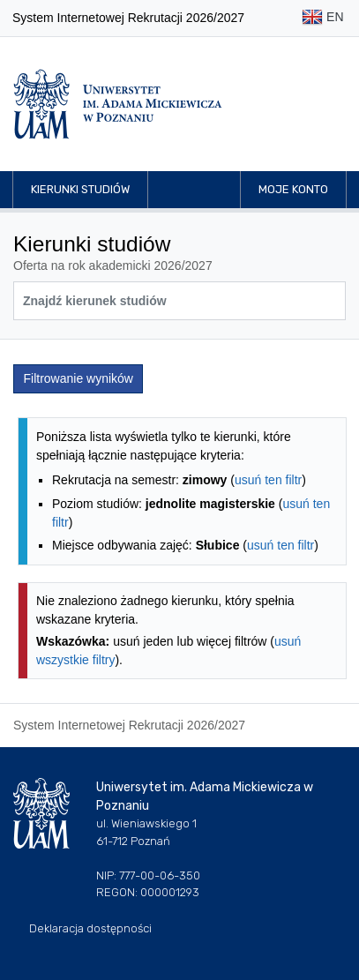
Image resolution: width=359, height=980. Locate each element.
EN (322, 18)
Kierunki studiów (80, 189)
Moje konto (293, 189)
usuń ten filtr (268, 480)
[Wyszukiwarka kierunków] (179, 301)
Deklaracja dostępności (90, 928)
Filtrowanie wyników (79, 378)
